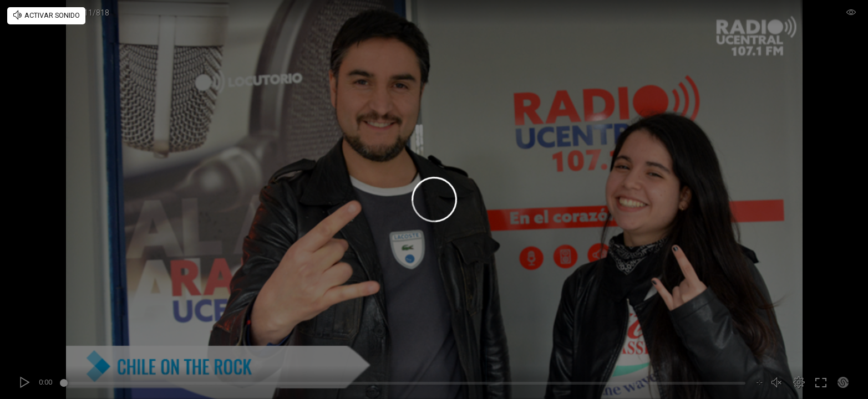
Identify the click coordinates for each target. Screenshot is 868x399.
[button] (799, 382)
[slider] (404, 385)
